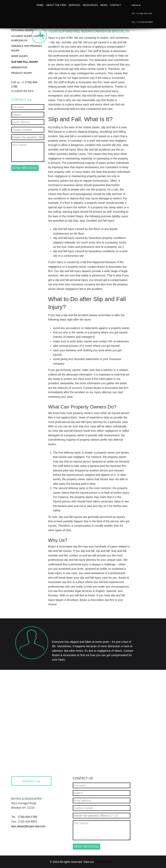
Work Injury (20, 56)
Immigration (19, 68)
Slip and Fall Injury (25, 62)
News (104, 5)
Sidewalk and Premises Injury (27, 48)
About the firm (56, 5)
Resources (90, 5)
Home (40, 5)
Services (74, 5)
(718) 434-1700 (28, 817)
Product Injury (22, 73)
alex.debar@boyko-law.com (28, 826)
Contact (115, 5)
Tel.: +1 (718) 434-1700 (142, 13)
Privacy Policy (103, 862)
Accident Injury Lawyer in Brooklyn (27, 38)
